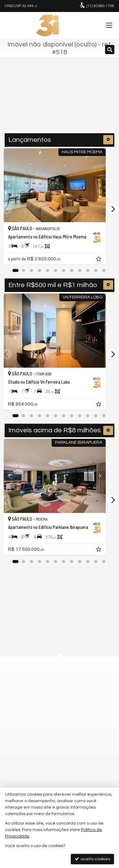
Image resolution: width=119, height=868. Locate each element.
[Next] (107, 185)
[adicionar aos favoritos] (109, 260)
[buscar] (97, 102)
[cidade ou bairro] (47, 102)
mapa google (35, 704)
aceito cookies (92, 859)
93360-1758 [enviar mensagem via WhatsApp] (100, 6)
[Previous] (12, 185)
